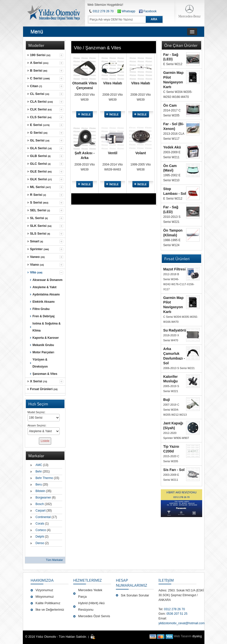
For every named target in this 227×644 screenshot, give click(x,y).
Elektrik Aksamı (44, 302)
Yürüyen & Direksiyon (40, 363)
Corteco (41, 530)
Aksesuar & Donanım (48, 280)
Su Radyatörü (175, 330)
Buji (167, 400)
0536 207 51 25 (177, 614)
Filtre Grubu (41, 309)
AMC (39, 465)
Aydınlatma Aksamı (46, 294)
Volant (141, 153)
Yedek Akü (172, 147)
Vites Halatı (112, 83)
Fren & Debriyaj (44, 316)
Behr (39, 471)
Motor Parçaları (43, 352)
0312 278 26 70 (103, 11)
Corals (40, 524)
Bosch (40, 504)
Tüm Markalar (54, 560)
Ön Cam (170, 105)
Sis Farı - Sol (174, 470)
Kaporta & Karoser (46, 338)
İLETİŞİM (166, 580)
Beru (39, 485)
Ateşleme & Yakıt (45, 287)
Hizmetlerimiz (88, 580)
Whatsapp (126, 11)
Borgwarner (43, 498)
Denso (40, 543)
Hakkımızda (42, 580)
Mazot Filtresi (174, 269)
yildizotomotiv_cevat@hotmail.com (182, 623)
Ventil (112, 153)
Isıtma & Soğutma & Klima (47, 327)
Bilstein (41, 491)
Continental (43, 517)
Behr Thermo (44, 478)
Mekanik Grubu (43, 345)
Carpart (41, 511)
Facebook (150, 11)
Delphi (40, 537)
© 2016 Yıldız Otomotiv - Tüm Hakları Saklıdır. (56, 637)
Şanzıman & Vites (45, 374)
